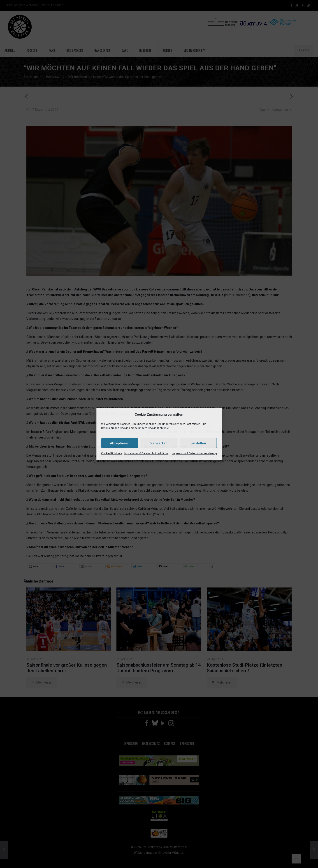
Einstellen (198, 443)
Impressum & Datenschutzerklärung (147, 453)
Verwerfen (159, 443)
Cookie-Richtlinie (112, 453)
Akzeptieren (120, 443)
